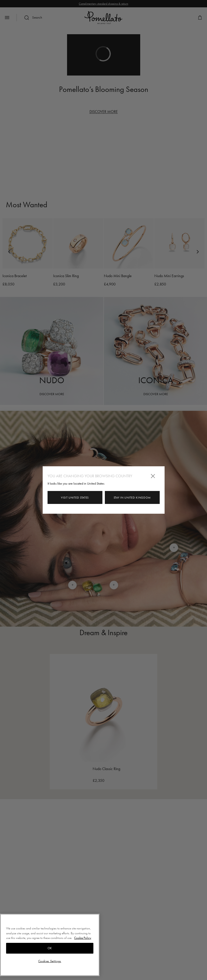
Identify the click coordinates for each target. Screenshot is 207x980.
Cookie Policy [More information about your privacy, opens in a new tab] (83, 938)
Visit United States (75, 498)
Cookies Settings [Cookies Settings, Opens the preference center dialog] (50, 961)
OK (50, 948)
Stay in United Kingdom (132, 498)
